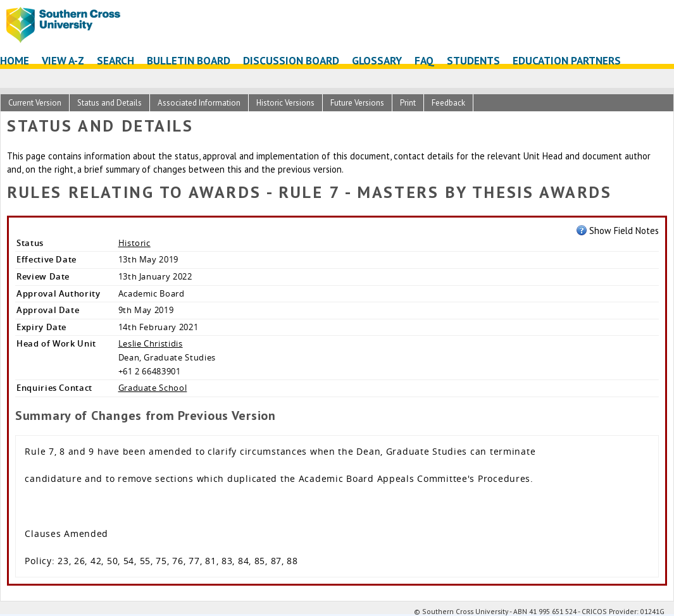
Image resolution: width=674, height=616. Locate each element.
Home (15, 60)
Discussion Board (291, 60)
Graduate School (153, 388)
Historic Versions (285, 103)
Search (115, 60)
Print (408, 103)
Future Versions (357, 103)
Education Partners (567, 60)
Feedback (448, 103)
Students (473, 60)
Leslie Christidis (151, 343)
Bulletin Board (189, 60)
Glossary (377, 60)
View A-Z (63, 60)
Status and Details (109, 103)
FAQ (424, 60)
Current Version (35, 103)
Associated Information (199, 103)
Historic (134, 243)
